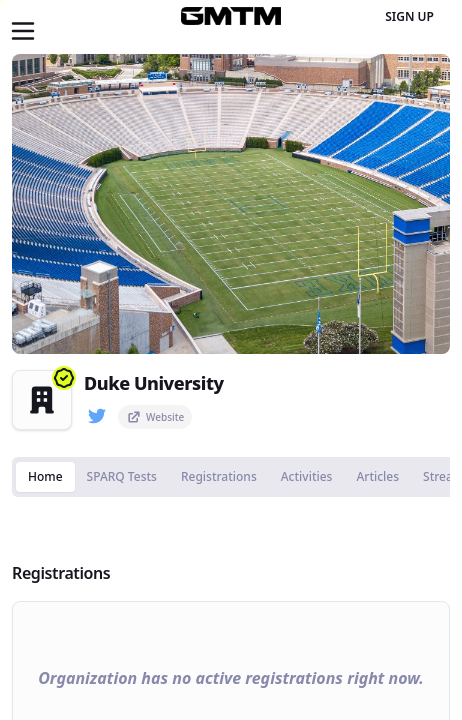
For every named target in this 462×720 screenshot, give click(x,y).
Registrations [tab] (219, 476)
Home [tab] (45, 476)
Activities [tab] (307, 476)
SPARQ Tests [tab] (122, 476)
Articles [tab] (377, 476)
